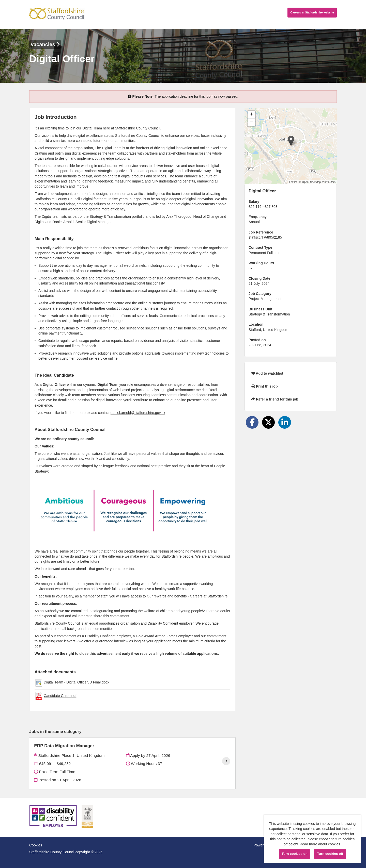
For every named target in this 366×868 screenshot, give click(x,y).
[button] (291, 141)
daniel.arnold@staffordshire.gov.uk (138, 413)
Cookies (36, 845)
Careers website (312, 12)
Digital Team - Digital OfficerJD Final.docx (77, 682)
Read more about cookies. (320, 844)
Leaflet (293, 182)
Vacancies (45, 44)
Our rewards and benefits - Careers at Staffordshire (187, 596)
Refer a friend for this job (275, 399)
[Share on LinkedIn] (285, 422)
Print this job (264, 386)
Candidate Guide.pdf (60, 696)
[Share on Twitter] (268, 422)
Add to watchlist (267, 373)
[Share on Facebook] (252, 422)
